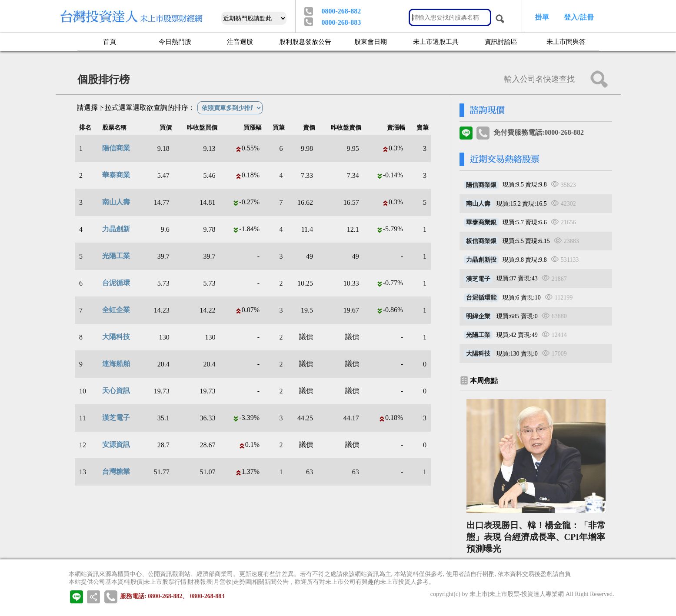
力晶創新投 (481, 260)
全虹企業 (116, 310)
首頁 (110, 41)
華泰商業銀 (481, 222)
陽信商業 (116, 148)
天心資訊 (116, 391)
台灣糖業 (116, 471)
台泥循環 (116, 283)
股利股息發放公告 (305, 41)
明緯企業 (478, 316)
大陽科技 (116, 337)
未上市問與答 (566, 41)
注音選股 (240, 41)
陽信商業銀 (481, 185)
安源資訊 (116, 445)
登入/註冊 (579, 17)
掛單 (542, 17)
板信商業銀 (481, 241)
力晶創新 (116, 229)
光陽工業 (116, 256)
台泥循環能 (481, 298)
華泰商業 (116, 175)
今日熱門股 (175, 41)
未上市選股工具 (436, 41)
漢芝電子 (116, 418)
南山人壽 (116, 202)
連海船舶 (116, 364)
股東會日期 (371, 41)
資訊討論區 (501, 41)
